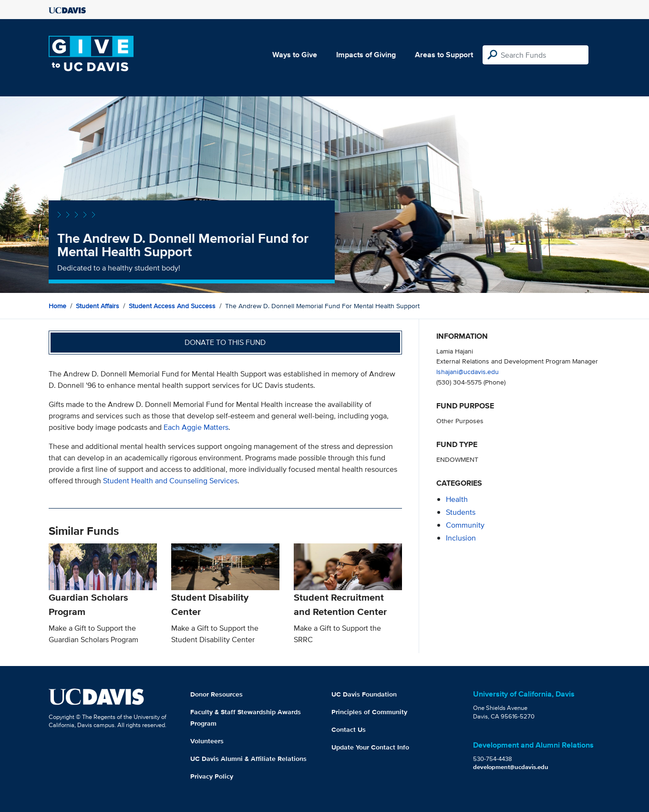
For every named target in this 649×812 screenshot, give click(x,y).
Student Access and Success (172, 306)
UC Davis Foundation (364, 694)
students (461, 512)
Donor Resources (216, 694)
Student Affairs (98, 306)
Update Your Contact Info (370, 747)
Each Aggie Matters (196, 427)
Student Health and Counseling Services (170, 481)
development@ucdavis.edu (511, 767)
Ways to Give (295, 55)
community (465, 525)
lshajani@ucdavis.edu (468, 371)
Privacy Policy (212, 776)
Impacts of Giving (366, 55)
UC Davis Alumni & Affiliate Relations (248, 759)
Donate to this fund (225, 342)
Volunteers (207, 741)
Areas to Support (444, 55)
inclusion (461, 538)
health (457, 499)
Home (57, 306)
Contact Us (349, 729)
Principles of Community (369, 712)
